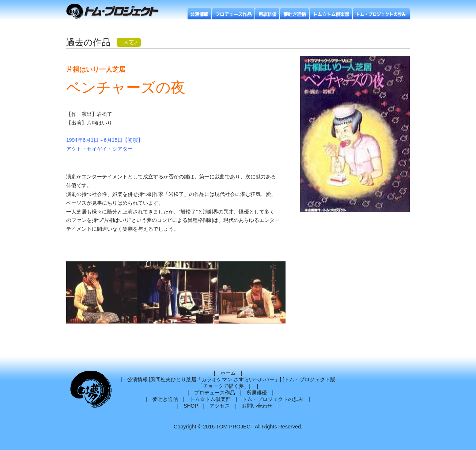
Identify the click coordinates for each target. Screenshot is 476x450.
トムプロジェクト (115, 12)
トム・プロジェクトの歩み (273, 399)
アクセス (220, 406)
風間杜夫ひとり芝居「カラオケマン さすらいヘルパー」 (215, 379)
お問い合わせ (257, 406)
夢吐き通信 (165, 399)
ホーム (228, 373)
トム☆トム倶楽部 (210, 399)
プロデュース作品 (215, 393)
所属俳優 (257, 393)
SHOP (191, 406)
